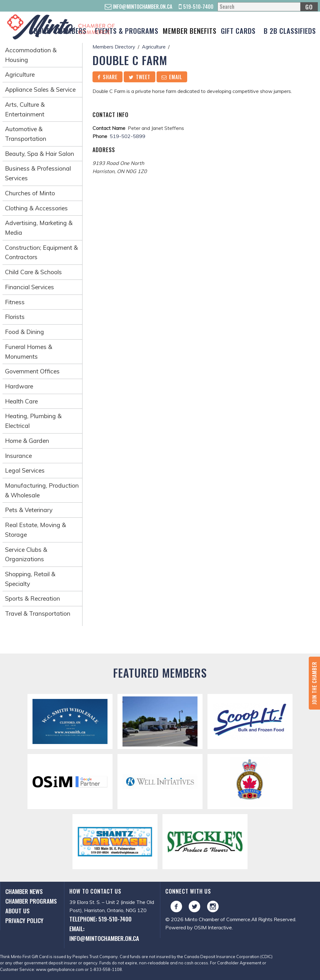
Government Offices (32, 371)
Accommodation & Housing (31, 55)
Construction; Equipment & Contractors (41, 252)
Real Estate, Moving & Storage (35, 530)
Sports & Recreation (32, 598)
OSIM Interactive (213, 927)
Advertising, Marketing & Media (39, 228)
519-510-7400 (196, 7)
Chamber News (24, 891)
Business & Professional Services (38, 173)
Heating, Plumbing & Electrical (33, 421)
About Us (17, 911)
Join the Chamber (314, 683)
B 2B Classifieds (290, 31)
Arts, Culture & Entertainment (25, 109)
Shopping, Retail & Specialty (30, 579)
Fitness (15, 302)
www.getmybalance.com (60, 969)
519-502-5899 (127, 136)
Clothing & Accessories (36, 208)
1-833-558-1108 (106, 969)
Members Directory (114, 47)
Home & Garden (27, 441)
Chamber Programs (31, 901)
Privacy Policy (24, 920)
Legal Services (25, 470)
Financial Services (30, 287)
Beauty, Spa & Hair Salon (40, 154)
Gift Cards (238, 31)
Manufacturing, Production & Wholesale (42, 490)
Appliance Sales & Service (40, 90)
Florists (15, 317)
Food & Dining (25, 332)
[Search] (267, 7)
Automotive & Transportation (26, 134)
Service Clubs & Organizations (26, 554)
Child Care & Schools (33, 272)
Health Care (21, 401)
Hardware (19, 386)
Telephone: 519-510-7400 (100, 919)
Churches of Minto (30, 193)
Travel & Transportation (38, 613)
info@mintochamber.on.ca (138, 7)
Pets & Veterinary (29, 510)
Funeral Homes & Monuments (29, 352)
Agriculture (20, 74)
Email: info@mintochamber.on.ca (104, 933)
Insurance (18, 456)
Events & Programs (127, 31)
